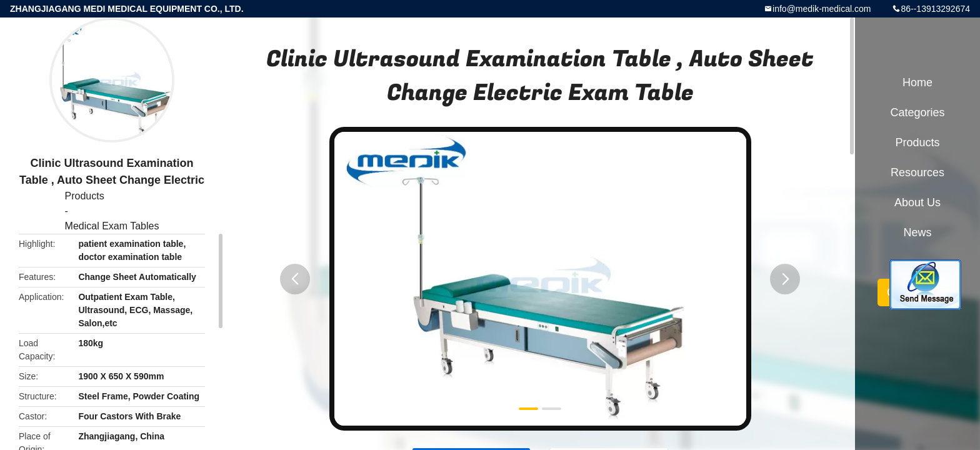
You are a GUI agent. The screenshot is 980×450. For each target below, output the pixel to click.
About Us (917, 202)
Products (85, 196)
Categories (917, 112)
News (917, 232)
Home (917, 82)
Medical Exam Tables (112, 226)
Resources (917, 172)
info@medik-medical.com (822, 9)
